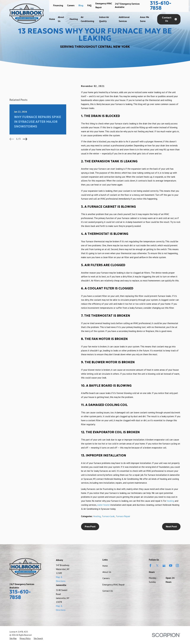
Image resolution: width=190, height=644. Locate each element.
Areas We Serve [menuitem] (145, 19)
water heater (104, 505)
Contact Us (169, 19)
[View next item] (25, 139)
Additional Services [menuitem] (124, 19)
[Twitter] (157, 566)
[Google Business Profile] (164, 566)
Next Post (171, 527)
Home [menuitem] (52, 19)
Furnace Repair (123, 516)
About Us (107, 572)
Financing (58, 5)
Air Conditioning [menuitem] (87, 19)
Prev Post (90, 527)
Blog (81, 5)
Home (105, 566)
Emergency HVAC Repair (114, 585)
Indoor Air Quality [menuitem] (104, 19)
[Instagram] (177, 566)
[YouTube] (171, 566)
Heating (97, 516)
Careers (71, 5)
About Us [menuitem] (61, 19)
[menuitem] (13, 638)
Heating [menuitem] (74, 19)
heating (170, 501)
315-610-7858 (161, 6)
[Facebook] (150, 566)
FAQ (89, 5)
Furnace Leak (108, 516)
